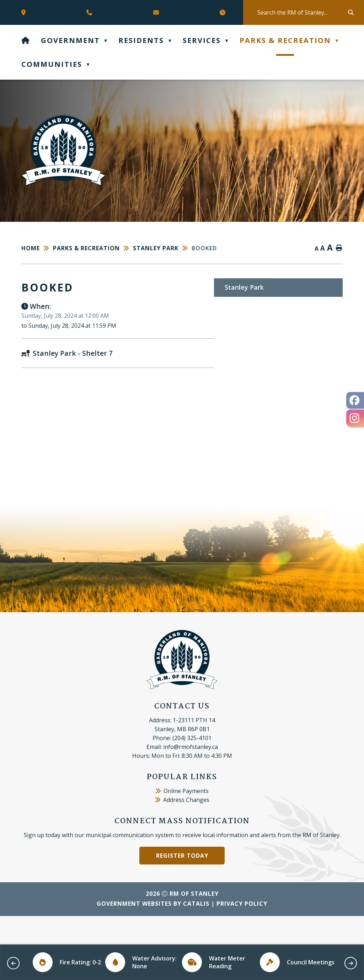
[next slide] (351, 963)
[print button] (339, 248)
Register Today (182, 884)
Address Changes (182, 828)
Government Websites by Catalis (153, 932)
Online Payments (182, 819)
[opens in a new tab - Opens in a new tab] (355, 400)
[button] (350, 12)
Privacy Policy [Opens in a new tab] (242, 932)
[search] (302, 12)
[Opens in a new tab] (25, 12)
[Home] (26, 40)
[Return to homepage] (37, 248)
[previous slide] (13, 963)
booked (204, 248)
